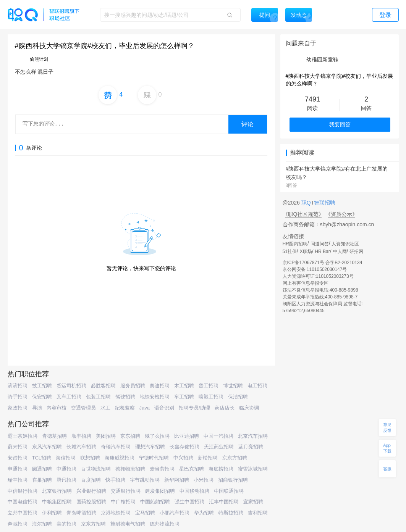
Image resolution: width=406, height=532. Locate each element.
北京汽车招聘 (253, 436)
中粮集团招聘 (57, 502)
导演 (37, 408)
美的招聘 (66, 524)
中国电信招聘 (23, 502)
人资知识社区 (345, 244)
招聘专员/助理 (194, 408)
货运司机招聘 (71, 386)
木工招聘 (184, 386)
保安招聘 (42, 397)
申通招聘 (18, 469)
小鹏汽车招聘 (175, 513)
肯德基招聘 (54, 436)
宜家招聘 (253, 502)
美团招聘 (106, 436)
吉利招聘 (258, 513)
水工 (105, 408)
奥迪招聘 (160, 386)
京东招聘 (130, 436)
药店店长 (225, 408)
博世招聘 (233, 386)
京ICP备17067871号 (303, 263)
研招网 (356, 251)
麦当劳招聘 (162, 469)
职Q (307, 203)
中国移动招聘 (194, 491)
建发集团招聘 (160, 491)
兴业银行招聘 (91, 491)
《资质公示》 (341, 214)
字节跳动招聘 (145, 480)
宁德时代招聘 (154, 458)
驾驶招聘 (125, 397)
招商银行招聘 (233, 480)
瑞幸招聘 (18, 480)
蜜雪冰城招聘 (253, 469)
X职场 (306, 251)
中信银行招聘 (23, 491)
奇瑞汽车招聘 (116, 447)
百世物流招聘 (96, 469)
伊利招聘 (52, 513)
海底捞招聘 (221, 469)
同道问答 (320, 244)
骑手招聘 (18, 397)
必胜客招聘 (103, 386)
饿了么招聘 (157, 436)
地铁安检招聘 (155, 397)
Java (145, 408)
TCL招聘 (42, 458)
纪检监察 (125, 408)
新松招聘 (208, 458)
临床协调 (249, 408)
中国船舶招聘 (155, 502)
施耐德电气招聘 (128, 524)
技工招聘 (42, 386)
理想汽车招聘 (150, 447)
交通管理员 (83, 408)
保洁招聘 (238, 397)
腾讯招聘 (66, 480)
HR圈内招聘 (295, 244)
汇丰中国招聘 (224, 502)
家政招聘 (18, 408)
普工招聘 (209, 386)
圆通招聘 (42, 469)
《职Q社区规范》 (303, 214)
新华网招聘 (177, 480)
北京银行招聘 (57, 491)
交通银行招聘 (126, 491)
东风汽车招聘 (47, 447)
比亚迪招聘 (187, 436)
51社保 (290, 251)
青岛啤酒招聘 (81, 513)
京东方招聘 (235, 458)
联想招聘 (90, 458)
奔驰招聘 (18, 524)
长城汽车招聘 (81, 447)
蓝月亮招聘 (251, 447)
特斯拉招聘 (231, 513)
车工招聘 (184, 397)
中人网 (340, 251)
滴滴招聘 (18, 386)
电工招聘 (257, 386)
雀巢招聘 (42, 480)
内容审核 (57, 408)
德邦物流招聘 (130, 469)
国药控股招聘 (91, 502)
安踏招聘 (18, 458)
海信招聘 (66, 458)
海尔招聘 (42, 524)
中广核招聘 (123, 502)
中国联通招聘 (229, 491)
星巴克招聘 (192, 469)
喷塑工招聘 (211, 397)
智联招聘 (324, 203)
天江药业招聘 (219, 447)
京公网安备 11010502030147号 (315, 269)
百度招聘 (91, 480)
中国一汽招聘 (218, 436)
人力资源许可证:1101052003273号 (318, 276)
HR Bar (322, 251)
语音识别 (164, 408)
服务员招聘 (133, 386)
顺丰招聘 (81, 436)
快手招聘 (115, 480)
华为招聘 (204, 513)
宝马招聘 (145, 513)
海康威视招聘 (120, 458)
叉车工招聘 (69, 397)
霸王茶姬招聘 (23, 436)
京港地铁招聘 (116, 513)
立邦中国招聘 (23, 513)
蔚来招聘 (18, 447)
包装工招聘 (98, 397)
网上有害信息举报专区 (306, 283)
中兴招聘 (183, 458)
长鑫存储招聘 (184, 447)
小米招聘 (204, 480)
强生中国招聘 (189, 502)
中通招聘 (66, 469)
